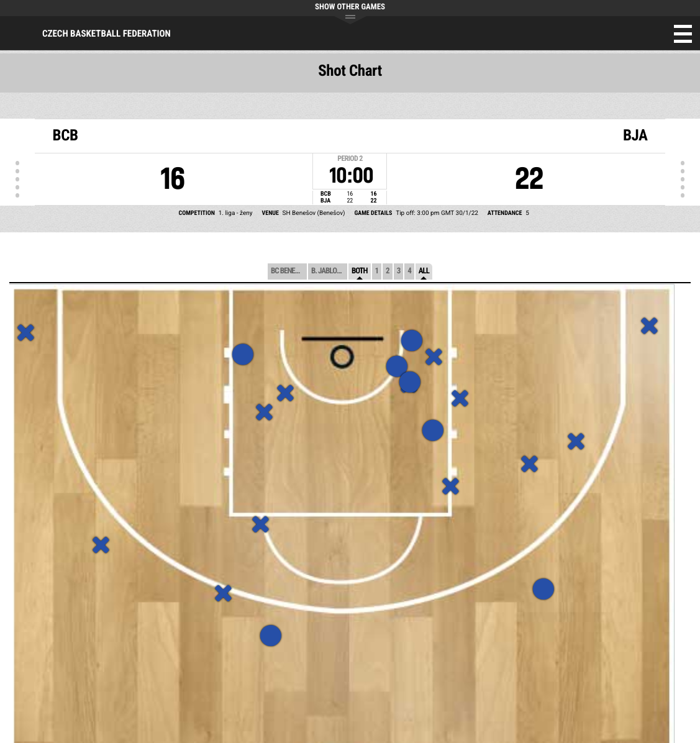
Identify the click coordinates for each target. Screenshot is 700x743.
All (424, 271)
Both (360, 271)
